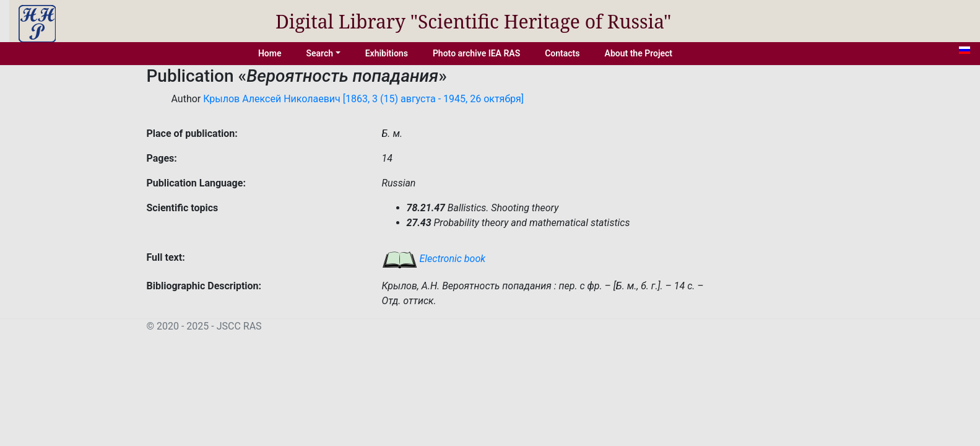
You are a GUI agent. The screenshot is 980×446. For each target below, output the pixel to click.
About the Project (639, 53)
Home (270, 53)
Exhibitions (387, 53)
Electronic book (434, 259)
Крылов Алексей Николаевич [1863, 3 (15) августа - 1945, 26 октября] (363, 99)
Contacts (562, 53)
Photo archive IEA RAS (476, 53)
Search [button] (319, 53)
